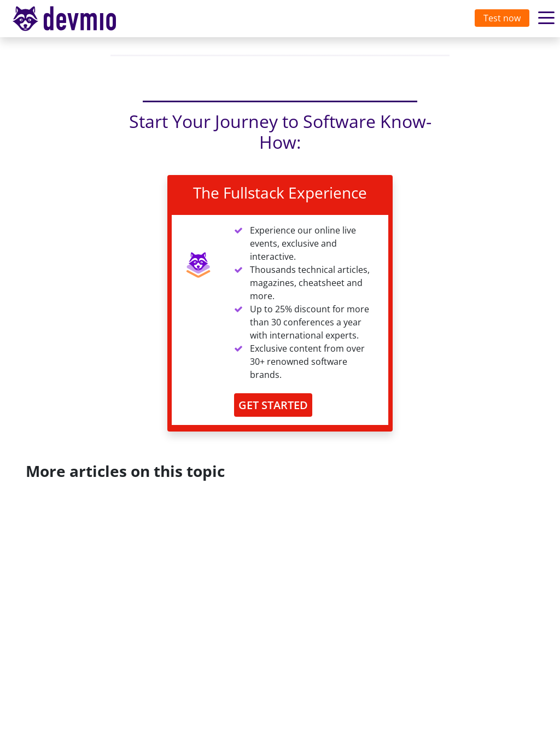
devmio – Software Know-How (73, 18)
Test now (502, 18)
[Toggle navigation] (75, 19)
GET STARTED (273, 405)
